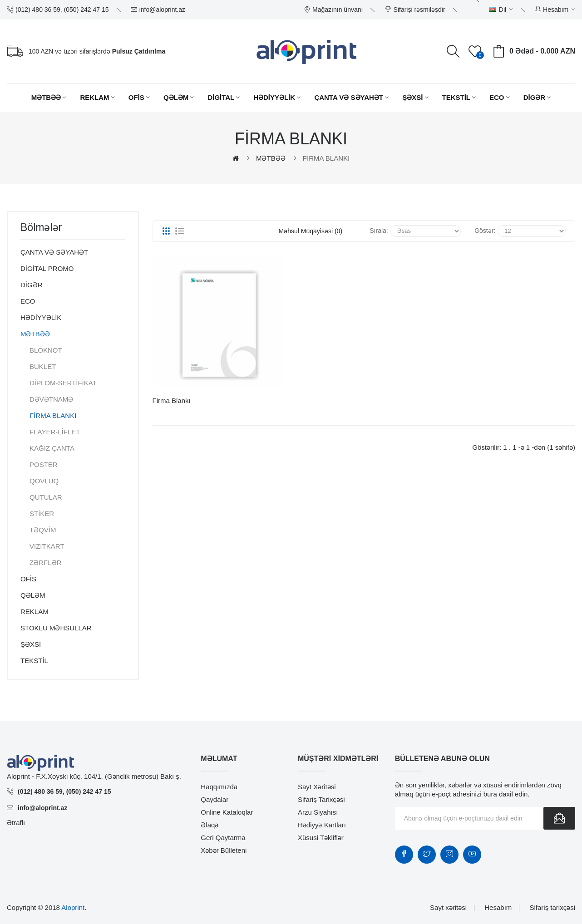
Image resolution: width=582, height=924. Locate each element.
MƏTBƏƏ (271, 158)
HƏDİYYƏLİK (41, 317)
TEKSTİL (34, 661)
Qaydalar (215, 799)
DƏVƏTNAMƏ (51, 399)
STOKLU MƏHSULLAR (56, 628)
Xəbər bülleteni (224, 850)
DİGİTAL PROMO (47, 268)
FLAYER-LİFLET (55, 432)
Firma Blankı (172, 401)
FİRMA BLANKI (326, 158)
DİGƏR (32, 285)
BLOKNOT (46, 350)
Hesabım (498, 907)
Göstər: (485, 231)
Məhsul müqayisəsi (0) (311, 231)
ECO (28, 301)
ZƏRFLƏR (45, 563)
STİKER (42, 514)
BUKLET (43, 366)
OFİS (28, 579)
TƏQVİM (43, 530)
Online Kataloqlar (227, 812)
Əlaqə (210, 825)
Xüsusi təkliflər (321, 838)
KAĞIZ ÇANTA (52, 448)
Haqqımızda (219, 787)
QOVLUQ (44, 481)
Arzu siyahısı (318, 812)
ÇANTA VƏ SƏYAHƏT (54, 252)
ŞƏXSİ (31, 644)
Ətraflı (16, 823)
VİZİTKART (47, 546)
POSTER (44, 464)
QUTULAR (46, 497)
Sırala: (379, 231)
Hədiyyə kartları (322, 825)
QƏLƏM (33, 595)
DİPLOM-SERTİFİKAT (63, 383)
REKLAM (35, 612)
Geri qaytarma (223, 838)
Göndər (559, 818)
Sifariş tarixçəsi (321, 799)
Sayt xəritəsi (317, 787)
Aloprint (73, 907)
